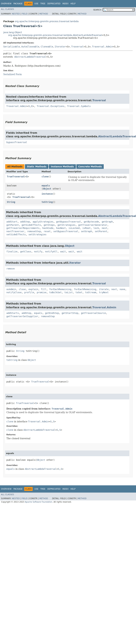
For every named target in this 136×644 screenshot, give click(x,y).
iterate (104, 289)
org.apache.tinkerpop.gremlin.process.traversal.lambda (47, 21)
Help (73, 4)
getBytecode (91, 222)
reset (47, 231)
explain (33, 289)
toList (69, 292)
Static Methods (37, 167)
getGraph (107, 222)
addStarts (13, 313)
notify (38, 252)
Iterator (60, 47)
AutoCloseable (30, 47)
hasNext (61, 228)
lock (96, 228)
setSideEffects (16, 234)
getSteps (49, 225)
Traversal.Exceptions (51, 106)
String (11, 202)
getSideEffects (31, 225)
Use (36, 4)
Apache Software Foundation (39, 502)
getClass (26, 252)
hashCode (48, 228)
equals (46, 186)
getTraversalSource (93, 313)
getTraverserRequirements (23, 228)
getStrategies (67, 225)
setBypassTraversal (66, 231)
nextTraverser (15, 231)
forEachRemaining (60, 289)
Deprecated (54, 4)
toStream (91, 292)
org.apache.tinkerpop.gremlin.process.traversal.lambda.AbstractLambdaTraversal (55, 35)
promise (42, 292)
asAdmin (11, 289)
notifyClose (14, 292)
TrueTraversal (16, 177)
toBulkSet (55, 292)
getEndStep (52, 313)
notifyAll (51, 252)
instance (47, 194)
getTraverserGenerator (93, 225)
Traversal (78, 47)
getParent (13, 225)
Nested (16, 14)
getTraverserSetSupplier (22, 316)
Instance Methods (62, 167)
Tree (43, 4)
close (22, 289)
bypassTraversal (17, 142)
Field (24, 14)
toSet (79, 292)
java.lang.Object (13, 32)
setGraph (86, 231)
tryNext (104, 292)
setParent (101, 231)
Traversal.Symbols (79, 106)
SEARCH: (98, 10)
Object (47, 189)
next (105, 228)
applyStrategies (43, 222)
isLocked (74, 228)
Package (18, 4)
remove (11, 269)
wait (63, 252)
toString (47, 202)
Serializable (12, 47)
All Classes (7, 9)
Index (66, 4)
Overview (6, 4)
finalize (12, 252)
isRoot (87, 228)
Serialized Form (13, 74)
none (122, 289)
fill (44, 289)
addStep (25, 222)
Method (44, 14)
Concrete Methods (90, 167)
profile (29, 292)
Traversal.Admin (102, 47)
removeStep (34, 231)
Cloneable (47, 47)
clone (45, 177)
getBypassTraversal (68, 222)
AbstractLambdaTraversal (30, 57)
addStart (12, 222)
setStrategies (38, 234)
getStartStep (70, 313)
